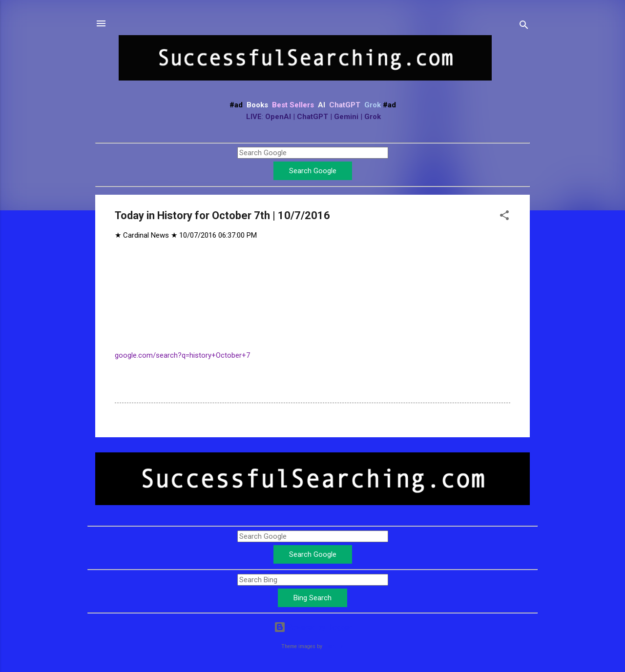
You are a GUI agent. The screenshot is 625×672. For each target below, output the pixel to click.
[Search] (524, 27)
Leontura (334, 646)
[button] (504, 217)
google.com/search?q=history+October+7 (182, 355)
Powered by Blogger (313, 627)
